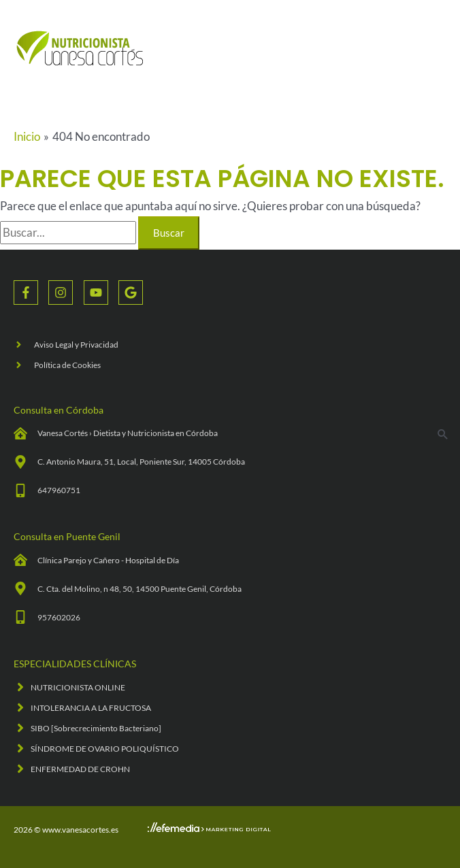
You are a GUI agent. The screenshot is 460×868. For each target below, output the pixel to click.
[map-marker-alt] (129, 462)
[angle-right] (66, 345)
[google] (132, 293)
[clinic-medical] (116, 433)
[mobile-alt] (47, 490)
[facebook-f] (31, 293)
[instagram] (66, 293)
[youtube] (101, 293)
